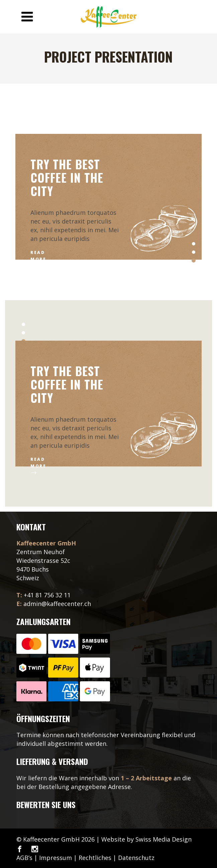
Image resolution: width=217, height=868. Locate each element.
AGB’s (24, 858)
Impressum (56, 858)
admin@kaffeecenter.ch (57, 604)
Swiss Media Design (164, 839)
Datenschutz (136, 858)
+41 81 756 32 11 (47, 595)
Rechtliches (95, 858)
